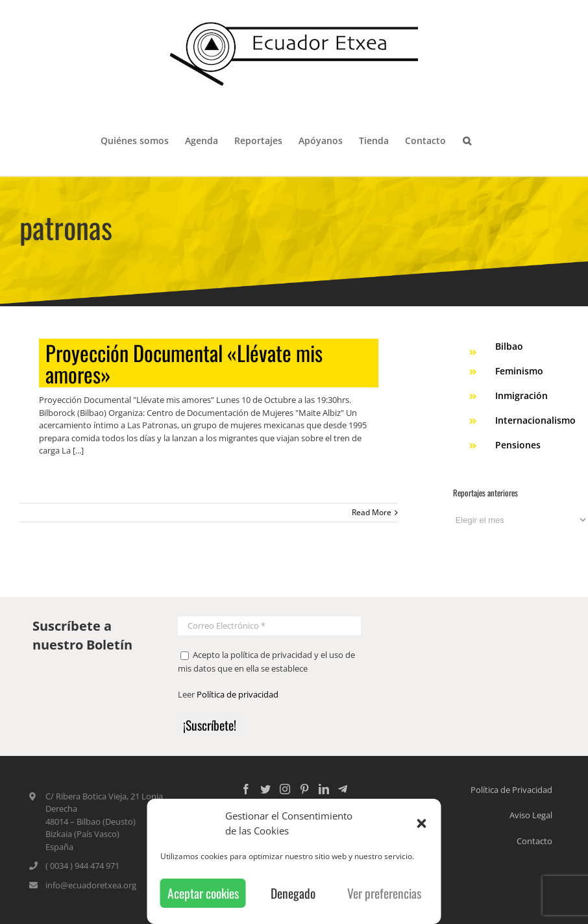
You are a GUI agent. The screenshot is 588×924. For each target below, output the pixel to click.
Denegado (293, 893)
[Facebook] (246, 789)
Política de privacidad (238, 694)
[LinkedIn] (324, 789)
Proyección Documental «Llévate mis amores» (184, 363)
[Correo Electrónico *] (269, 626)
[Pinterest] (304, 789)
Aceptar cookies (203, 893)
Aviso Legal (531, 815)
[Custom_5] (343, 789)
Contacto (534, 841)
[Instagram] (285, 789)
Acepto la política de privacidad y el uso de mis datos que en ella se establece (266, 662)
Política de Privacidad (511, 790)
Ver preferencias (384, 893)
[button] (422, 823)
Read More (372, 512)
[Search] (467, 140)
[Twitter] (265, 789)
